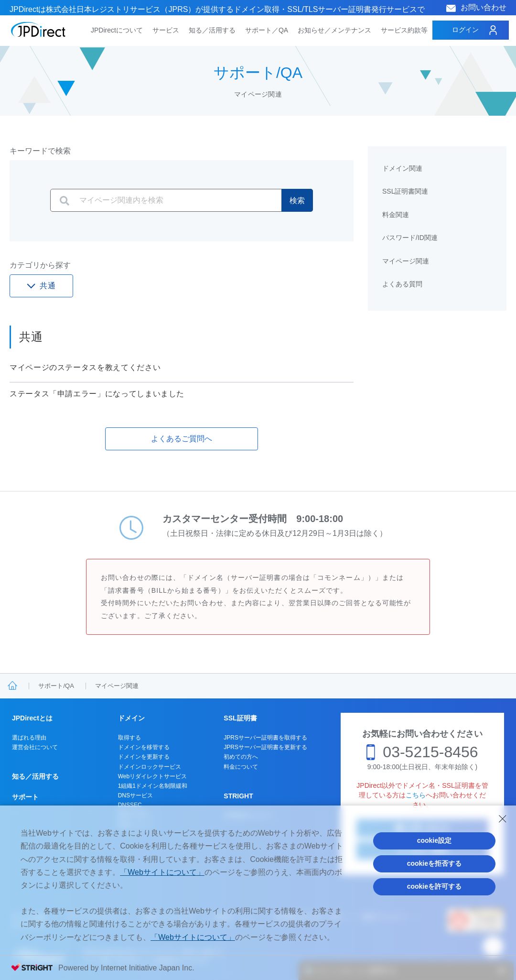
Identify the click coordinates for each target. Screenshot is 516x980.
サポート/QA (56, 686)
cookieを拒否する (434, 863)
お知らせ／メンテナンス (334, 30)
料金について (241, 767)
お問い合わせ (484, 7)
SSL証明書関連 (405, 191)
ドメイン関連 (402, 168)
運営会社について (35, 747)
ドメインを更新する (144, 757)
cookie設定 (434, 840)
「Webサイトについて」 (162, 872)
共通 (48, 286)
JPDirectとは (32, 718)
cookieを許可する (434, 886)
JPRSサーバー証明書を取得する (265, 738)
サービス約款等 (404, 30)
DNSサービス (135, 795)
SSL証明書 (240, 718)
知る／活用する (212, 30)
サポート (25, 797)
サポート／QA (267, 30)
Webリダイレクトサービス (152, 776)
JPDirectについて (117, 30)
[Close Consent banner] (503, 819)
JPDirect (38, 30)
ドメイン (131, 718)
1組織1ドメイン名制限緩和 (153, 786)
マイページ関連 (406, 261)
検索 (297, 201)
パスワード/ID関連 (410, 238)
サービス (166, 30)
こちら (416, 795)
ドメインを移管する (144, 747)
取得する (129, 738)
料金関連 (396, 215)
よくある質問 (402, 284)
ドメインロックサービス (150, 767)
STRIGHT (238, 796)
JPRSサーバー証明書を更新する (265, 747)
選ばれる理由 (29, 738)
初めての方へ (241, 757)
